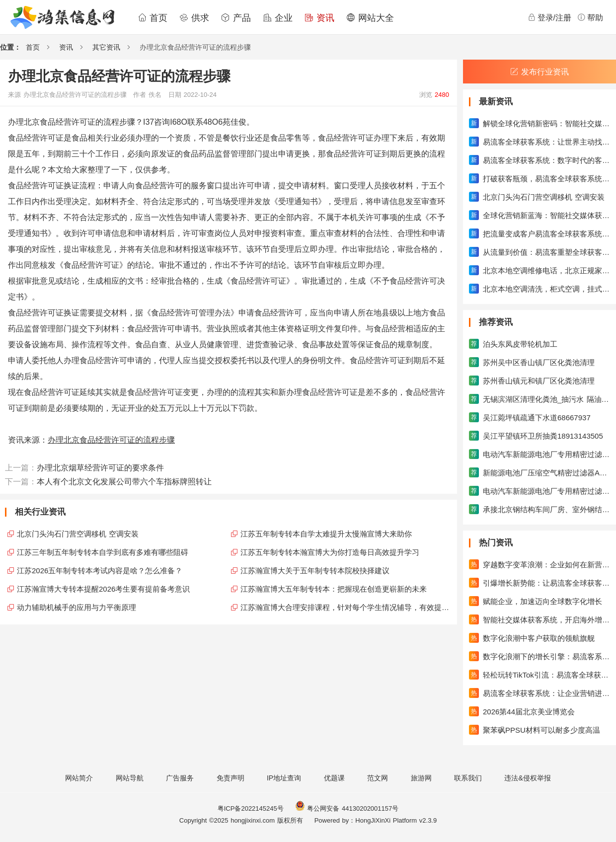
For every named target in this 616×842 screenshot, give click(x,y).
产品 (236, 18)
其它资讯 (106, 47)
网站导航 (130, 778)
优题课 (334, 778)
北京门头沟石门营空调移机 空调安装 (78, 534)
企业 (278, 18)
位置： (10, 47)
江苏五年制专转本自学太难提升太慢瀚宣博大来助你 (326, 534)
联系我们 (468, 778)
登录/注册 (549, 17)
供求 (194, 18)
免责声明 (231, 778)
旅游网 (421, 778)
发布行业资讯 (539, 72)
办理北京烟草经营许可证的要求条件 (100, 468)
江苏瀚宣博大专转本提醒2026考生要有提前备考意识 (103, 589)
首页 (153, 18)
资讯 (319, 18)
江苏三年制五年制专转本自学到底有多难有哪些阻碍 (103, 552)
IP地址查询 (284, 778)
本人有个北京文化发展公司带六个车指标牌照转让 (124, 482)
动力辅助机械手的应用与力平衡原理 (77, 607)
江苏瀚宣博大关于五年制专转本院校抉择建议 (315, 571)
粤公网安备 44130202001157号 (347, 808)
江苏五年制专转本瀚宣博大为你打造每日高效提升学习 (330, 552)
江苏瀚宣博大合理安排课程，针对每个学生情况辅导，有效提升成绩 (346, 607)
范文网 (378, 778)
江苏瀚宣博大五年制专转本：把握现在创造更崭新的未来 (334, 589)
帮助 (590, 17)
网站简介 (79, 778)
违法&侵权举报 (527, 778)
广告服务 (180, 778)
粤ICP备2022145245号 (251, 808)
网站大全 (370, 18)
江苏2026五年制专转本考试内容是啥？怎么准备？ (100, 571)
